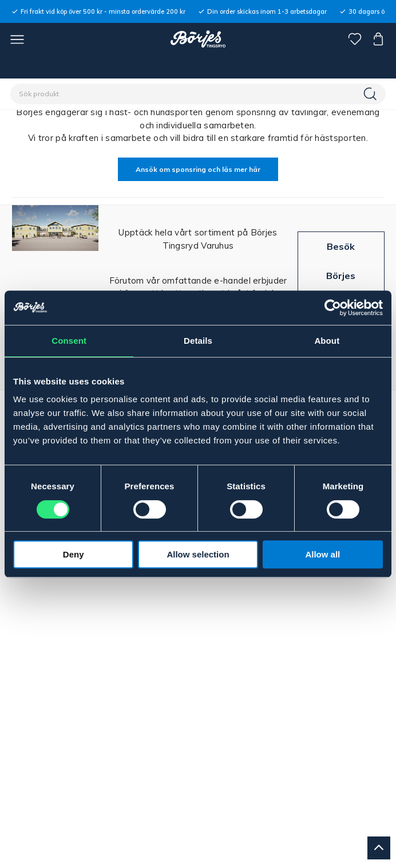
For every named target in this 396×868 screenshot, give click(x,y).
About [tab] (327, 341)
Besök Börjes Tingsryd (341, 275)
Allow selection (198, 554)
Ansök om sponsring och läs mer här (198, 169)
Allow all (322, 554)
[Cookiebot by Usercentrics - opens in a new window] (333, 308)
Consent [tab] (69, 341)
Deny (74, 554)
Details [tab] (198, 341)
